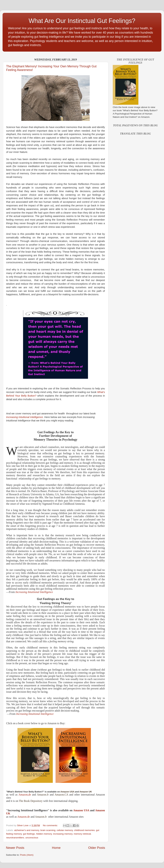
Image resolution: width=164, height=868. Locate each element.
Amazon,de (25, 795)
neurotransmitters (15, 838)
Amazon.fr (43, 795)
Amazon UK (86, 792)
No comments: (51, 825)
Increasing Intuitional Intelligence (34, 592)
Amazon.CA (61, 795)
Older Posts (97, 848)
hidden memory (44, 834)
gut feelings (29, 834)
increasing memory (63, 834)
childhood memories (84, 830)
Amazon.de (23, 817)
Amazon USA (81, 810)
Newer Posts (15, 848)
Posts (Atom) (27, 855)
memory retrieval (82, 834)
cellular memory (65, 830)
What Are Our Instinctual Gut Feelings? (82, 21)
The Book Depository (31, 801)
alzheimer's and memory (27, 830)
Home (56, 848)
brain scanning (48, 830)
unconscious (32, 838)
